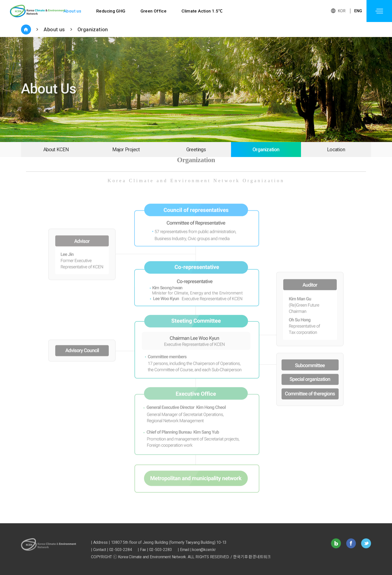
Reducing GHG (111, 11)
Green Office (154, 11)
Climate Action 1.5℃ (202, 11)
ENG (358, 11)
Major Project (126, 149)
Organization (93, 29)
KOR (342, 11)
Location (336, 149)
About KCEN (56, 149)
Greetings (196, 149)
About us (72, 11)
